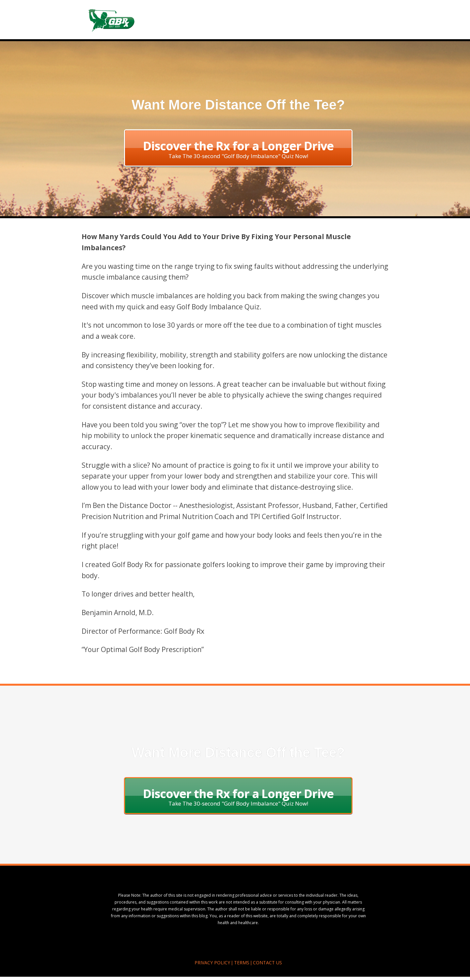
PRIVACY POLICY (212, 963)
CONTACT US (267, 963)
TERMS (242, 963)
